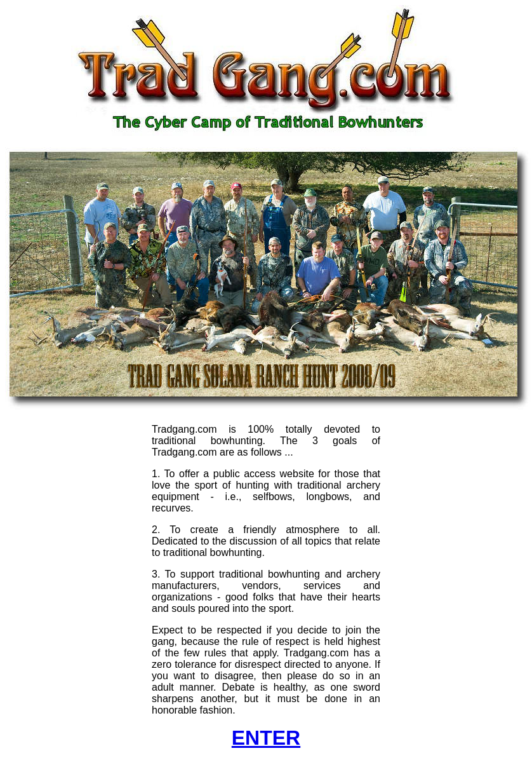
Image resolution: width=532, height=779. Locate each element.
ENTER (266, 738)
